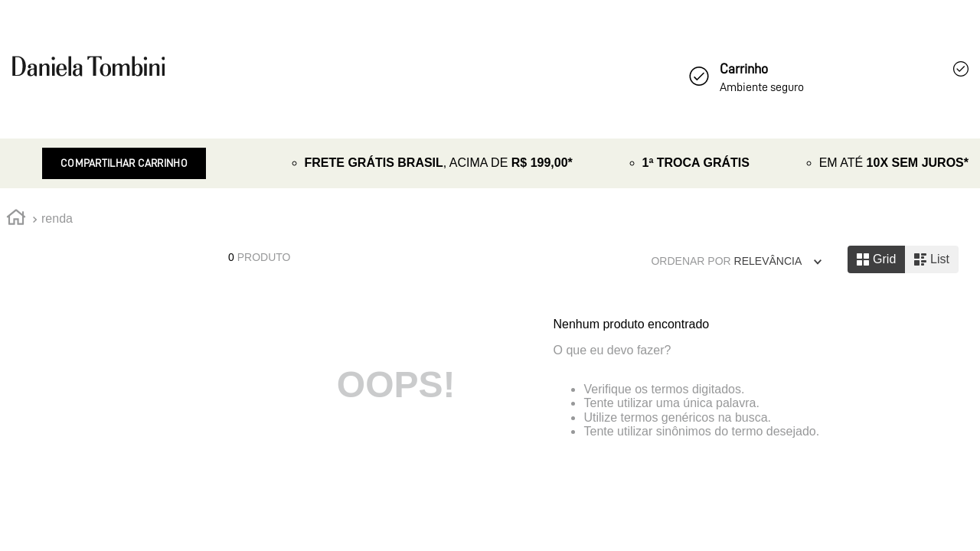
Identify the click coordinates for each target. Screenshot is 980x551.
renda (57, 218)
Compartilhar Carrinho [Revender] (124, 163)
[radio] (876, 259)
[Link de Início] (16, 220)
